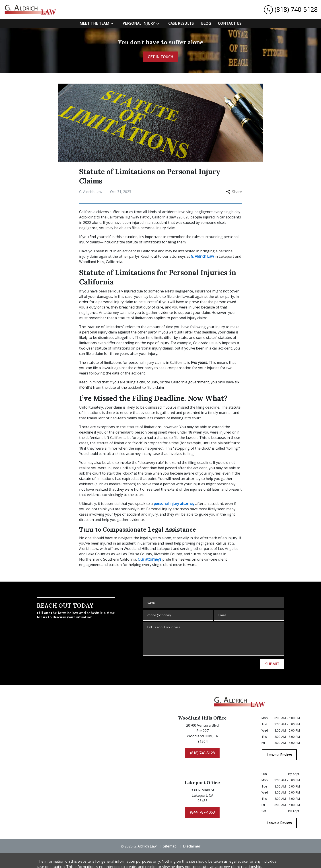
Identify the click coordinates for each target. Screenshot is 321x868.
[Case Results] (181, 23)
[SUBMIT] (272, 664)
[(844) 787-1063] (202, 812)
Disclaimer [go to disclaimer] (192, 846)
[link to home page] (31, 9)
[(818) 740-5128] (202, 753)
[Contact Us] (230, 23)
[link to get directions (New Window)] (202, 734)
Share (234, 192)
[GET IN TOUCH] (160, 57)
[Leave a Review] (279, 755)
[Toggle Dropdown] (113, 24)
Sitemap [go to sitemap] (170, 846)
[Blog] (206, 23)
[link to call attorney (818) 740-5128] (291, 9)
